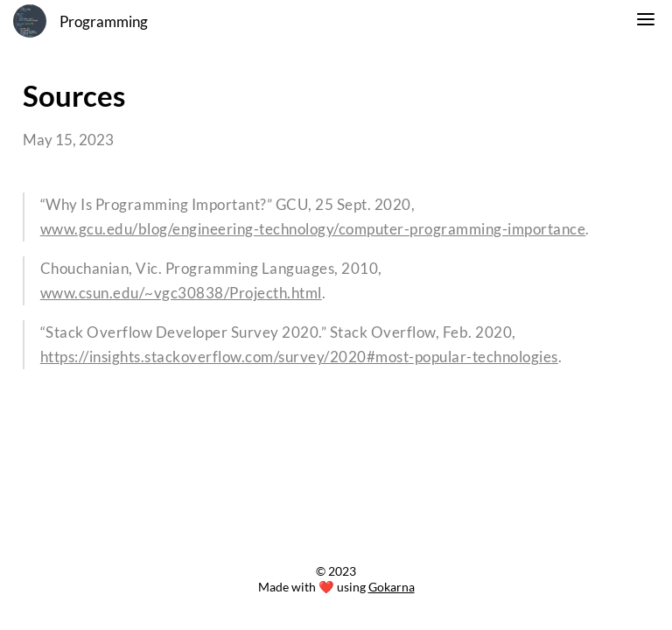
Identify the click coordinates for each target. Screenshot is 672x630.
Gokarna (392, 587)
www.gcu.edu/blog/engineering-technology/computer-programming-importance (313, 229)
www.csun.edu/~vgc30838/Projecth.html (181, 293)
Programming (104, 22)
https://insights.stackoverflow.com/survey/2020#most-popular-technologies (299, 357)
